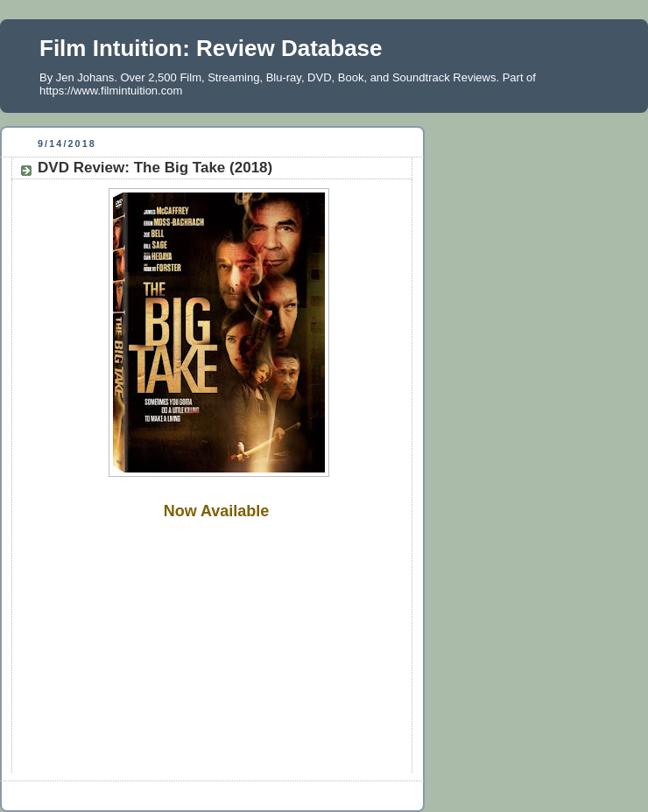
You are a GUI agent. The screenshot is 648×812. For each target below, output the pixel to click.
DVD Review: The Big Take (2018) (155, 168)
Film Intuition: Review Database (211, 48)
